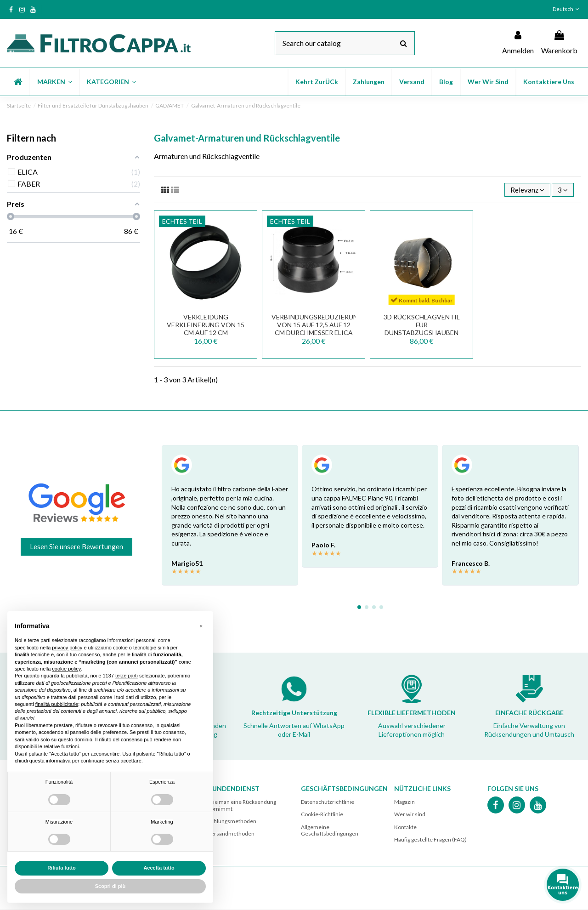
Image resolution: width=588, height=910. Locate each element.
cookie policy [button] (66, 669)
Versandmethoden (231, 834)
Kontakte (405, 828)
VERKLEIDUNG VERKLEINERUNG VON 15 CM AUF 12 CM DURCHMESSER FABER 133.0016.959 (206, 333)
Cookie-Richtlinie (322, 815)
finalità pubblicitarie (57, 704)
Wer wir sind (410, 815)
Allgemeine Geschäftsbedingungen (330, 831)
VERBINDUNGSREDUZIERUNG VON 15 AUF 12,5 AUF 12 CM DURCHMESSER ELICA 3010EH (317, 329)
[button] (54, 82)
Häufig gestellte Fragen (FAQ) (430, 840)
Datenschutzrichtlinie (328, 803)
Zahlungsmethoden (232, 822)
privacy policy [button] (67, 648)
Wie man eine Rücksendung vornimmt (242, 806)
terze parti (127, 676)
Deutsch (567, 9)
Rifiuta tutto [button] (62, 868)
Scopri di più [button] (110, 886)
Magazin (404, 803)
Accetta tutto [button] (159, 868)
